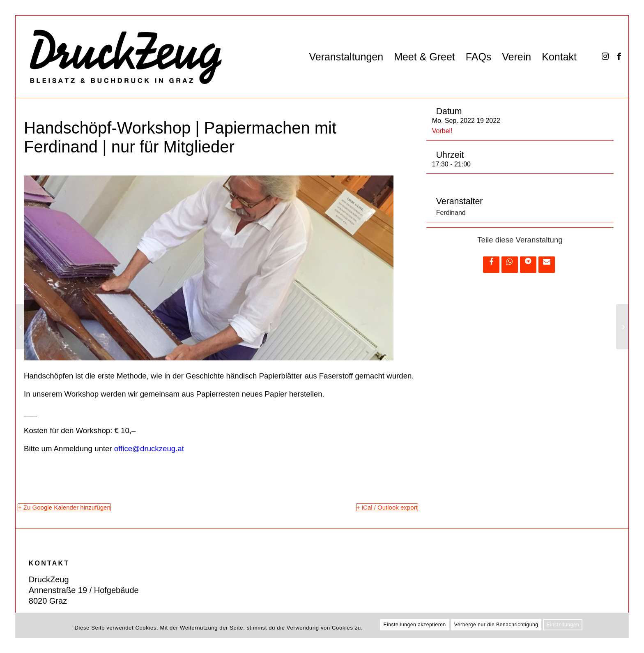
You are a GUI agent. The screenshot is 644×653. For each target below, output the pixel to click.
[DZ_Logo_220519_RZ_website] (119, 57)
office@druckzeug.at (149, 449)
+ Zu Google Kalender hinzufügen (64, 507)
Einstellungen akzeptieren (414, 625)
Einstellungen (563, 625)
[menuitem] (346, 57)
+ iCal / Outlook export (387, 507)
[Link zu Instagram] (605, 56)
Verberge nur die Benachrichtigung (496, 625)
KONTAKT (49, 563)
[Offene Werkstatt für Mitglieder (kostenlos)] (22, 327)
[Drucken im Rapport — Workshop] (622, 327)
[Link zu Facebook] (619, 56)
